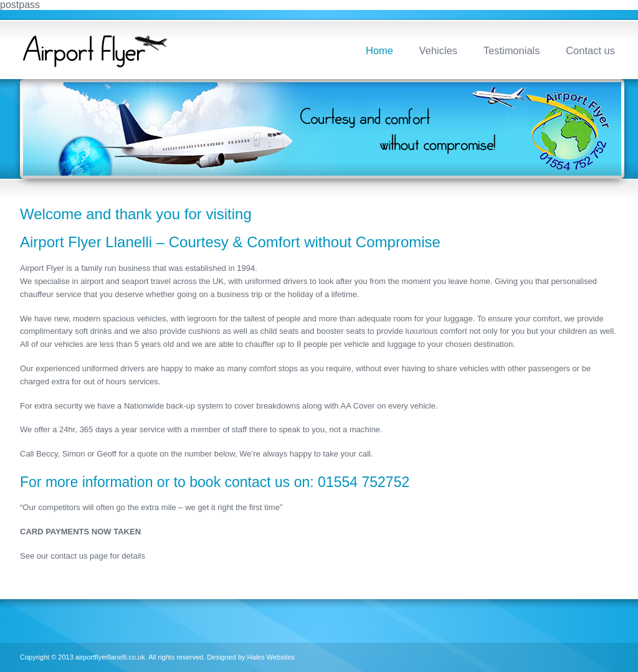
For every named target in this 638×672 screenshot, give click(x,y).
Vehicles (438, 50)
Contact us (590, 50)
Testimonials (512, 50)
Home (379, 50)
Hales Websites (271, 657)
